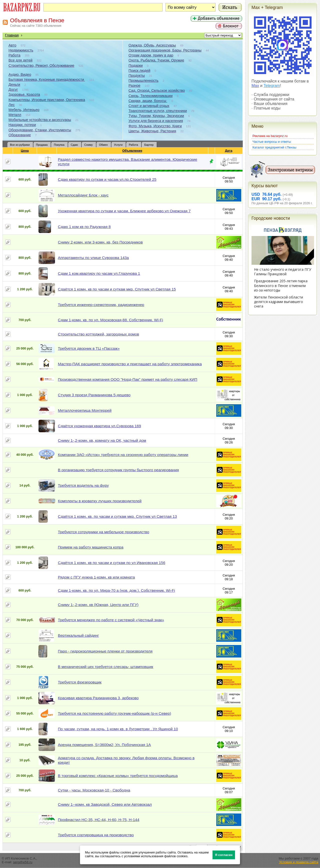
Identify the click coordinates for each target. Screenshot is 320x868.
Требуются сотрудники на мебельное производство (104, 532)
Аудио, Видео (20, 74)
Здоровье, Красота (24, 94)
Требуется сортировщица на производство (96, 835)
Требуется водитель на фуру (83, 485)
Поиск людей (139, 70)
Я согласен (224, 855)
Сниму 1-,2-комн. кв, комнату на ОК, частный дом (102, 440)
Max (255, 86)
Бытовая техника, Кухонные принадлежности (47, 79)
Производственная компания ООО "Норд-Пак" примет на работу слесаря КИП (128, 379)
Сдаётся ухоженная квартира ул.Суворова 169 (100, 426)
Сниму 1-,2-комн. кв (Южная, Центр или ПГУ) (98, 605)
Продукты (137, 75)
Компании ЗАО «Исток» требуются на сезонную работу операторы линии (123, 455)
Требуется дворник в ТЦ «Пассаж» (89, 348)
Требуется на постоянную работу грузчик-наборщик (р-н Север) (115, 713)
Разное (134, 85)
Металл (15, 115)
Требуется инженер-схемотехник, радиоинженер (101, 305)
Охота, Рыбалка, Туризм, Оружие (156, 60)
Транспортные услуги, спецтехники (158, 111)
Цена (25, 151)
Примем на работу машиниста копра (91, 547)
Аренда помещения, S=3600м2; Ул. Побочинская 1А (104, 745)
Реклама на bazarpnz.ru (270, 136)
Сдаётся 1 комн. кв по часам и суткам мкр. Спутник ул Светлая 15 (117, 289)
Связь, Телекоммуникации (150, 96)
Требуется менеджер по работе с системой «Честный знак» (111, 620)
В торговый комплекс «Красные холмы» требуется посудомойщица (118, 776)
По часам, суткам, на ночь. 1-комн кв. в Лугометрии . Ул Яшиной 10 (118, 729)
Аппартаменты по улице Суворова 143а (93, 258)
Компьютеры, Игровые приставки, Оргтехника (47, 100)
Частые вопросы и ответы (272, 142)
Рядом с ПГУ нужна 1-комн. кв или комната (96, 577)
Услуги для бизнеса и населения (156, 121)
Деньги (14, 84)
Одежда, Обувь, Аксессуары (152, 45)
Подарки (136, 65)
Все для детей (20, 60)
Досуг (13, 89)
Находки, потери (22, 125)
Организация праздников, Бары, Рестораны (165, 50)
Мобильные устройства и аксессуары (40, 120)
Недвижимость (21, 50)
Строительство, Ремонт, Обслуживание (41, 65)
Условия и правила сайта (299, 862)
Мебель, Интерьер (24, 110)
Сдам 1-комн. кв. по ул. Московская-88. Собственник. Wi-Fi (111, 320)
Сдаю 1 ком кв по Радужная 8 (84, 227)
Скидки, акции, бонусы (148, 101)
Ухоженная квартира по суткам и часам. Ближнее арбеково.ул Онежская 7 (124, 211)
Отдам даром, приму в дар (151, 55)
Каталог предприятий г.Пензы (274, 147)
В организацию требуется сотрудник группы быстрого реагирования (118, 470)
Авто (12, 45)
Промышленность (143, 80)
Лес (12, 105)
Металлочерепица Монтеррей (85, 410)
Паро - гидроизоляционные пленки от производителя (105, 651)
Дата (229, 151)
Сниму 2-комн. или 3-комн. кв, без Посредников (100, 242)
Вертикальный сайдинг (78, 635)
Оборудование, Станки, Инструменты (40, 130)
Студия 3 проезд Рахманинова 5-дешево (94, 395)
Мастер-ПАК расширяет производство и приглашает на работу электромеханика (130, 364)
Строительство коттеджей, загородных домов (99, 334)
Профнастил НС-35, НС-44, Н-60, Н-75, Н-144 (99, 820)
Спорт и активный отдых (149, 106)
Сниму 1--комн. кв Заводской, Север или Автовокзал (105, 804)
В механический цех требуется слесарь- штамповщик (106, 667)
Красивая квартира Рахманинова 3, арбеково (98, 698)
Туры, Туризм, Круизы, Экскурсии (156, 116)
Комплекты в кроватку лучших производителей (100, 501)
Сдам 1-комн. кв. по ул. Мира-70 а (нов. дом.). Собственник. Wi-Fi (116, 590)
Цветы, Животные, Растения (152, 131)
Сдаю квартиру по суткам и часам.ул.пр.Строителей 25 (107, 179)
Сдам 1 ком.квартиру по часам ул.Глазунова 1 (99, 273)
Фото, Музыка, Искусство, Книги (155, 126)
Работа (14, 55)
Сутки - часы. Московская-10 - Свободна (94, 790)
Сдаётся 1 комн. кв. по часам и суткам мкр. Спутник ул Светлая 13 (117, 516)
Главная (12, 35)
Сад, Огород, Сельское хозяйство (157, 90)
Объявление (132, 151)
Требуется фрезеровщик (80, 682)
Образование (20, 135)
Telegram (272, 86)
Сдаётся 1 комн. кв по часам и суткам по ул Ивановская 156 (112, 563)
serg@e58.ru (23, 862)
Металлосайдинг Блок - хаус (83, 195)
